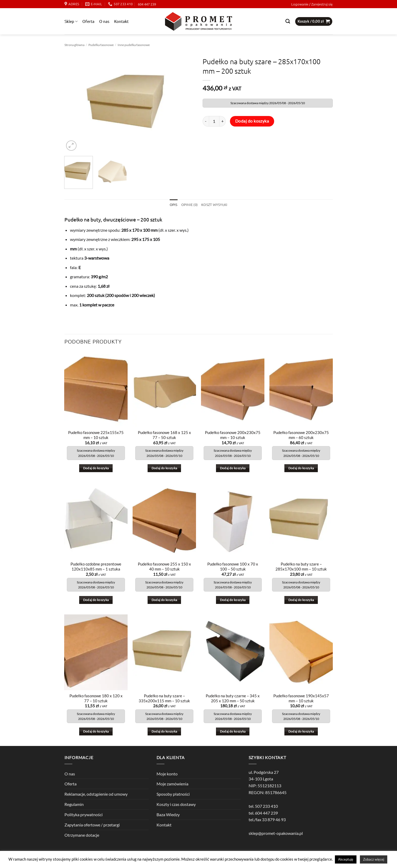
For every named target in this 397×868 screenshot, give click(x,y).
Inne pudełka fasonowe (134, 45)
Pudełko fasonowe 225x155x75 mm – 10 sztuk (96, 435)
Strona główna (74, 45)
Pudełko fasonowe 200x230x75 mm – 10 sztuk (233, 435)
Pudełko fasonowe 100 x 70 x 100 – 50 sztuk (233, 567)
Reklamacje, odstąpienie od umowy (96, 794)
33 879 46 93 (274, 820)
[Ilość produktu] (214, 121)
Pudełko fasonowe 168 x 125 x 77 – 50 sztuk (164, 435)
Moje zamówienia (172, 784)
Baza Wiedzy (168, 814)
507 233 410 (266, 806)
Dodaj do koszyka (252, 121)
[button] (312, 4)
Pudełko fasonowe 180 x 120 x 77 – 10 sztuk (96, 698)
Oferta (88, 21)
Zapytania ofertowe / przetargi (92, 825)
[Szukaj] (288, 21)
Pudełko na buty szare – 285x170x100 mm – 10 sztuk (301, 567)
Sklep (71, 21)
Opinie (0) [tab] (190, 205)
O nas (104, 21)
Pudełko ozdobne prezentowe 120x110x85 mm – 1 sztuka (96, 567)
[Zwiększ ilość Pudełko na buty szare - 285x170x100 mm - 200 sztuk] (223, 121)
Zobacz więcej (374, 859)
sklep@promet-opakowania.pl (276, 833)
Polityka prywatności (84, 814)
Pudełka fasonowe (101, 45)
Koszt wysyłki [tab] (214, 205)
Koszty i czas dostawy (176, 804)
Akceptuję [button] (346, 859)
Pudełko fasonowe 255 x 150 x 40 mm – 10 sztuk (164, 567)
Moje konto (167, 774)
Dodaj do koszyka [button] (96, 468)
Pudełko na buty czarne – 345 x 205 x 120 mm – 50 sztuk (233, 698)
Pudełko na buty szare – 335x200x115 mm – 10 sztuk (164, 698)
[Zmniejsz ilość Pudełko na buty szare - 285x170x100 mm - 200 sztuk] (206, 121)
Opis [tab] (173, 205)
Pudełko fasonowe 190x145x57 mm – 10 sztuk (301, 698)
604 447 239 (147, 4)
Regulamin (74, 804)
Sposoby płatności (173, 794)
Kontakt (121, 21)
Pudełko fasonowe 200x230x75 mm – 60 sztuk (301, 435)
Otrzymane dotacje (82, 835)
